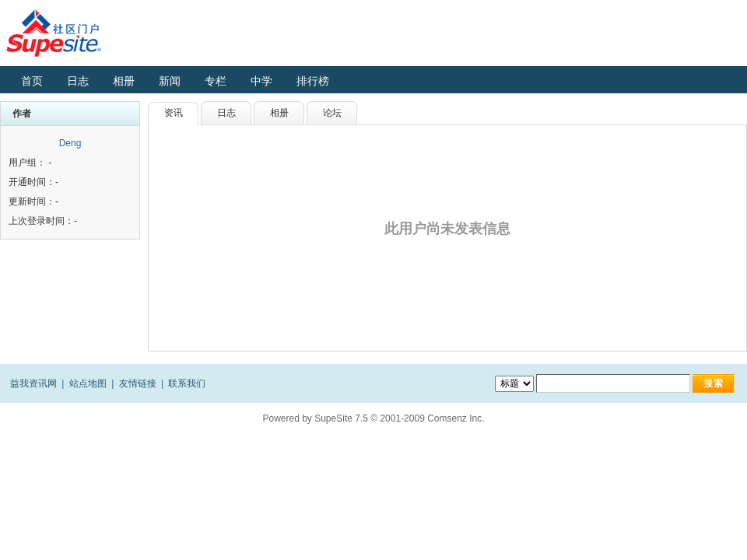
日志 (78, 81)
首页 (32, 81)
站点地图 (88, 383)
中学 (261, 81)
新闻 (170, 81)
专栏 (216, 81)
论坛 (332, 113)
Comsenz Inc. (456, 418)
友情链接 (138, 383)
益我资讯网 (33, 383)
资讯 (174, 113)
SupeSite (333, 418)
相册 (124, 81)
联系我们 (187, 383)
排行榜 (313, 81)
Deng (70, 143)
